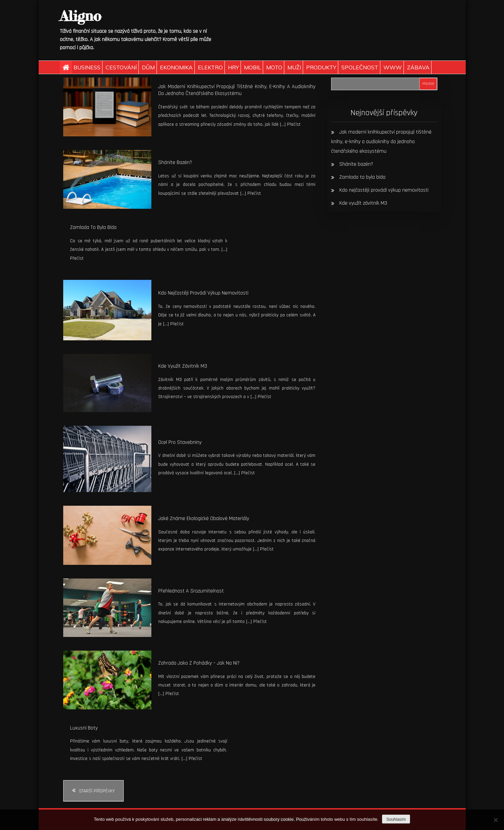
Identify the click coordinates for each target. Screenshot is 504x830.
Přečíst (294, 124)
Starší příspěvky (97, 791)
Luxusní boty (84, 728)
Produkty (321, 67)
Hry (233, 67)
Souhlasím (396, 819)
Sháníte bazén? (175, 162)
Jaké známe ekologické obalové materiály (204, 519)
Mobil (253, 67)
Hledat (428, 84)
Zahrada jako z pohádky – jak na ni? (199, 663)
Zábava (418, 67)
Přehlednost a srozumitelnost (191, 591)
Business (87, 67)
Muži (294, 67)
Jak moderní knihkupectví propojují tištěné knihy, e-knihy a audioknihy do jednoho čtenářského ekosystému (237, 90)
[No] (495, 820)
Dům (148, 67)
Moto (274, 67)
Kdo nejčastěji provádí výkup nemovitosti (203, 293)
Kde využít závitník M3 (183, 366)
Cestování (121, 67)
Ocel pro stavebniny (180, 442)
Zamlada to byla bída (93, 227)
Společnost (360, 67)
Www (393, 67)
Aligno (80, 16)
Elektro (210, 67)
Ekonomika (176, 67)
